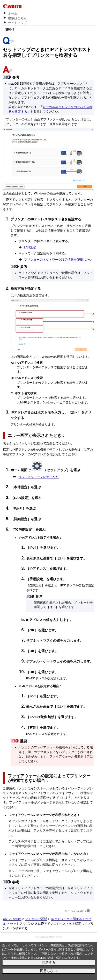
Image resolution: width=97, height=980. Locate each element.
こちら (9, 954)
